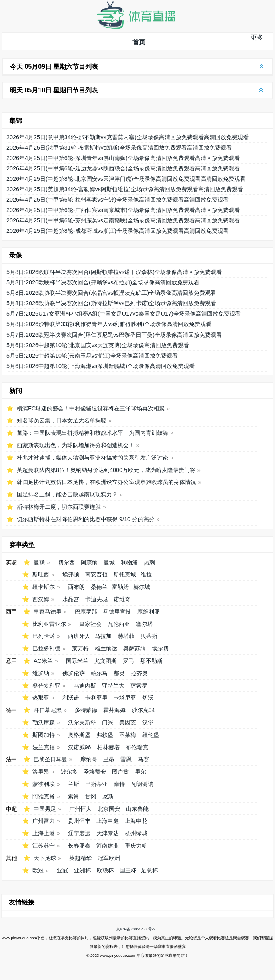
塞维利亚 (149, 612)
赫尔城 (142, 587)
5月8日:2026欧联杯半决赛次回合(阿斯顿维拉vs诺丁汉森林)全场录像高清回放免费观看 (114, 272)
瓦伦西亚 (119, 624)
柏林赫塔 (108, 747)
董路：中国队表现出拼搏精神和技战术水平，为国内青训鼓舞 (92, 433)
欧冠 (38, 870)
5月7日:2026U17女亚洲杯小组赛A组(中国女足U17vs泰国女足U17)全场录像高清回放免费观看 (123, 314)
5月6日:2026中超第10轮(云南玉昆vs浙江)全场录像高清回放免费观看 (92, 356)
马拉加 (103, 636)
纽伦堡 (151, 735)
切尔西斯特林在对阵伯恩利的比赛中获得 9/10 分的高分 (86, 519)
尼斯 (108, 796)
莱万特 (80, 648)
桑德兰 (99, 587)
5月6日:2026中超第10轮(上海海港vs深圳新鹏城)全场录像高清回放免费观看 (100, 366)
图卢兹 (120, 772)
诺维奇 (122, 599)
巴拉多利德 (46, 648)
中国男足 (45, 809)
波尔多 (69, 772)
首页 (139, 42)
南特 (119, 784)
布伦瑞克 (137, 747)
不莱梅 (128, 735)
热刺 (149, 562)
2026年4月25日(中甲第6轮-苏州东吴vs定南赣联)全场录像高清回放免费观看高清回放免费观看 (123, 220)
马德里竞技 (117, 612)
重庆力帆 (136, 846)
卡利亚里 (96, 698)
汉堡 (148, 722)
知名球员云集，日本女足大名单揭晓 (62, 420)
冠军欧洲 (109, 858)
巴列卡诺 (44, 636)
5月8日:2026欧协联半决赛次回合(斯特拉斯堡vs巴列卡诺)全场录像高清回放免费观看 (111, 303)
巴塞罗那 (86, 612)
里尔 (141, 772)
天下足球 (45, 858)
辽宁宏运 (79, 833)
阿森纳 (89, 562)
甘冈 (91, 796)
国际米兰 (77, 661)
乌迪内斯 (85, 686)
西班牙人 (79, 636)
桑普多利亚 (46, 686)
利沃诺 (71, 698)
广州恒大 (80, 809)
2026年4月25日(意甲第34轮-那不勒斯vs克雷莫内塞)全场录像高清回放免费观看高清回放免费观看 (127, 137)
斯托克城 (125, 574)
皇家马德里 (48, 612)
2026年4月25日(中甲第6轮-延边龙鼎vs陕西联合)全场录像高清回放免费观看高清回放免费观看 (123, 168)
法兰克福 (44, 747)
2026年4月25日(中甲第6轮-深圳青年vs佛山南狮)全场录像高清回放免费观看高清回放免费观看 (123, 158)
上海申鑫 (108, 821)
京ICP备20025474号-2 (135, 929)
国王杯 (128, 870)
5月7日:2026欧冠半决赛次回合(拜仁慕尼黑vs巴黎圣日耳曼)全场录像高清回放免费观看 (114, 335)
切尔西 (66, 562)
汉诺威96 (80, 747)
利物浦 (129, 562)
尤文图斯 (106, 661)
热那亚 (41, 698)
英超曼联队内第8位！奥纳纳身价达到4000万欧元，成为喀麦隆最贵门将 (106, 470)
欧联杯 (105, 870)
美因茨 (128, 722)
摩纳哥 (89, 759)
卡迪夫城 (96, 599)
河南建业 (108, 846)
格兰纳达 (106, 648)
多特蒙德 (86, 710)
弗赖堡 (105, 735)
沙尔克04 (143, 710)
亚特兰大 (113, 686)
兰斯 (74, 784)
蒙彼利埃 (44, 784)
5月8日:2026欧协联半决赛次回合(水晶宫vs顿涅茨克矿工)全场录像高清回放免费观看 (111, 293)
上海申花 (136, 821)
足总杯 (149, 870)
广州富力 (44, 821)
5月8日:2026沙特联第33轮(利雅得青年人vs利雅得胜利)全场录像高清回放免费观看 (109, 324)
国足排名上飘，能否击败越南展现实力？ (67, 494)
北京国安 (109, 809)
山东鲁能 (137, 809)
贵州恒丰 (79, 821)
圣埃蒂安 (95, 772)
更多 (257, 37)
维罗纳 (41, 673)
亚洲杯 (82, 870)
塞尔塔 (145, 624)
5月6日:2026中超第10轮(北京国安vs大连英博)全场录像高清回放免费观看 (98, 345)
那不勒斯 (151, 661)
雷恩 (126, 759)
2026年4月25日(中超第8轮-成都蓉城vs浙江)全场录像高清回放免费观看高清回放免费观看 (117, 231)
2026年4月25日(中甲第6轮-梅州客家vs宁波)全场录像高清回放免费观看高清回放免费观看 (117, 200)
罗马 (128, 661)
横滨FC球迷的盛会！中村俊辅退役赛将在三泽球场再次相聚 (91, 408)
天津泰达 (108, 833)
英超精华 (80, 858)
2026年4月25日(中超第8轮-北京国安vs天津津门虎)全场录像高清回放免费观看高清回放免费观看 (126, 179)
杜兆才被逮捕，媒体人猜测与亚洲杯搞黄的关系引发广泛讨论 (92, 458)
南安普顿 (96, 574)
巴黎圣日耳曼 (50, 759)
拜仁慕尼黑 (48, 710)
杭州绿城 (136, 833)
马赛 (143, 759)
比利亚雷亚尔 (49, 624)
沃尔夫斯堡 (82, 722)
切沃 (148, 698)
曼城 (109, 562)
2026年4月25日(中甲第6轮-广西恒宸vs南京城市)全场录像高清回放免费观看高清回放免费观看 (123, 210)
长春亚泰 (79, 846)
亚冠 (62, 870)
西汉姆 (41, 599)
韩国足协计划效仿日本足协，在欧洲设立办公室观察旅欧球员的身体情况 (106, 482)
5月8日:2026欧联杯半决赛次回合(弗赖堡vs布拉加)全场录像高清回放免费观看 (103, 282)
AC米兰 (43, 661)
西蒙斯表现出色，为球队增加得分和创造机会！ (76, 445)
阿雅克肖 (44, 796)
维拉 (146, 574)
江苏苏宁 (44, 846)
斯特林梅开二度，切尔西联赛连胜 (59, 507)
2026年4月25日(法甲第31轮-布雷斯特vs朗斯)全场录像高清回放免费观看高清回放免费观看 (119, 148)
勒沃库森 (44, 722)
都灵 (119, 673)
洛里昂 (41, 772)
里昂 (109, 759)
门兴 (108, 722)
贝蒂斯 (149, 636)
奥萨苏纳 (134, 648)
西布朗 (76, 587)
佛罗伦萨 (74, 673)
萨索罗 (139, 686)
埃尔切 (160, 648)
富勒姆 (120, 587)
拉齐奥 (139, 673)
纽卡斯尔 (44, 587)
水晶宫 (71, 599)
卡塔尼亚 (125, 698)
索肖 (74, 796)
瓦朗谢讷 (142, 784)
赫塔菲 (126, 636)
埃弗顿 (71, 574)
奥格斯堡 (79, 735)
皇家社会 (90, 624)
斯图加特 (44, 735)
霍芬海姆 (114, 710)
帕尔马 (99, 673)
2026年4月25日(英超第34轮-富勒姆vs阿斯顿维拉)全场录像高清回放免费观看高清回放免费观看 (125, 189)
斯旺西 (41, 574)
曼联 (39, 562)
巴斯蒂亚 (96, 784)
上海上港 (44, 833)
